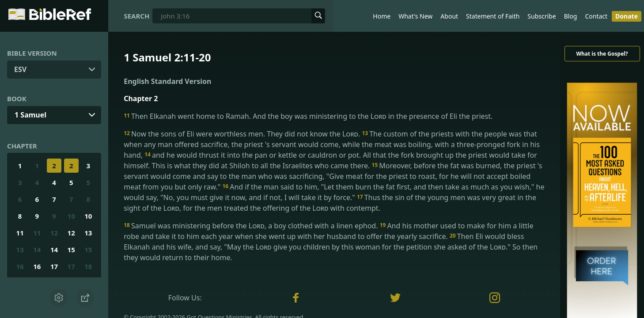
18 (88, 266)
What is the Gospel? (602, 54)
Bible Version (32, 53)
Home (382, 16)
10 (71, 216)
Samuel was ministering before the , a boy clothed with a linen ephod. (252, 226)
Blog (571, 16)
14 (37, 250)
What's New (415, 16)
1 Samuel (30, 115)
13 (88, 233)
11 (20, 233)
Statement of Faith (493, 16)
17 (54, 266)
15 (71, 250)
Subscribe (542, 16)
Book (17, 98)
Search (136, 16)
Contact (596, 16)
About (449, 16)
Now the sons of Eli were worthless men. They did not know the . (243, 134)
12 (54, 233)
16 (20, 266)
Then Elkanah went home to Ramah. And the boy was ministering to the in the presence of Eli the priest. (308, 116)
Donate (627, 16)
